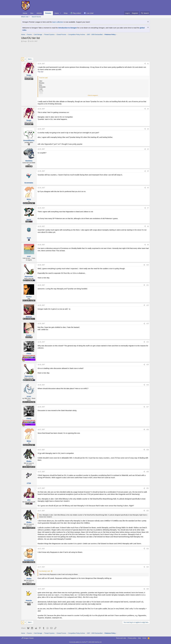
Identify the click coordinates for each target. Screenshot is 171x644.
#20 (148, 472)
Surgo (25, 41)
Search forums (36, 17)
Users (57, 13)
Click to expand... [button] (93, 95)
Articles (39, 13)
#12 (148, 305)
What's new (25, 17)
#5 (148, 171)
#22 (148, 511)
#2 (148, 109)
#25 (148, 589)
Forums (48, 13)
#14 (148, 342)
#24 (148, 567)
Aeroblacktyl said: (45, 571)
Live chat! (90, 13)
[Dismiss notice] (148, 22)
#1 (148, 64)
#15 (148, 365)
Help (139, 638)
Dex (32, 13)
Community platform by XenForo (85, 642)
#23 (148, 549)
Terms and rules (121, 638)
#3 (148, 129)
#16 (148, 385)
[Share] (145, 64)
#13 (148, 324)
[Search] (145, 13)
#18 (148, 429)
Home (25, 13)
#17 (148, 407)
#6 (148, 188)
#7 (148, 208)
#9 (148, 245)
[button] (61, 13)
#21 (148, 488)
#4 (148, 149)
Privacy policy (132, 638)
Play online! (77, 13)
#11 (148, 285)
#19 (148, 450)
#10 (148, 265)
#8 (148, 226)
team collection (58, 22)
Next (29, 59)
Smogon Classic (28, 638)
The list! (41, 72)
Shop (66, 13)
